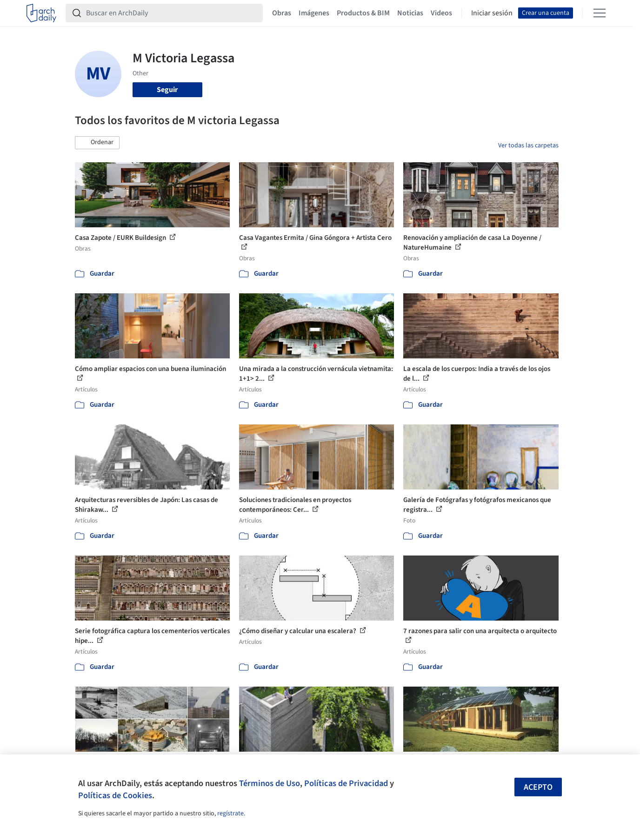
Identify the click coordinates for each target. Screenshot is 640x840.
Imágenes (314, 13)
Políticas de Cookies (115, 795)
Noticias (410, 13)
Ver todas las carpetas (528, 146)
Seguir (167, 90)
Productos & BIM (363, 13)
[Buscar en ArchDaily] (172, 13)
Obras (282, 13)
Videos (441, 13)
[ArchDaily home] (41, 13)
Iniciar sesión (492, 13)
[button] (97, 143)
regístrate (230, 814)
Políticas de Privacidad (346, 783)
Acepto (538, 787)
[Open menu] (600, 13)
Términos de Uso (270, 783)
